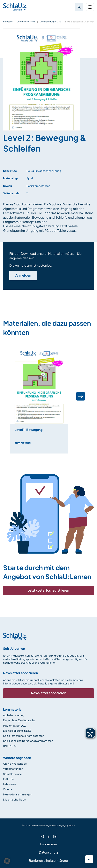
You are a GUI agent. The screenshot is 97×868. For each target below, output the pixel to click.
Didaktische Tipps (15, 800)
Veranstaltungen (13, 769)
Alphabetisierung (14, 715)
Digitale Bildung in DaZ (50, 22)
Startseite (8, 22)
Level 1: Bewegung (29, 430)
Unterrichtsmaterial (26, 22)
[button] (81, 396)
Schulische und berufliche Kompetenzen (28, 741)
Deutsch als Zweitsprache (19, 720)
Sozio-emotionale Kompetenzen (24, 736)
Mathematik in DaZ (15, 726)
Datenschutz (49, 852)
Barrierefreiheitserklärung (48, 860)
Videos (8, 789)
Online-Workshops (15, 764)
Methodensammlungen (18, 794)
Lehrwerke (10, 784)
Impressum (48, 844)
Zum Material (23, 443)
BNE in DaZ (10, 746)
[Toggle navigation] (90, 7)
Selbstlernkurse (13, 774)
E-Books (9, 779)
